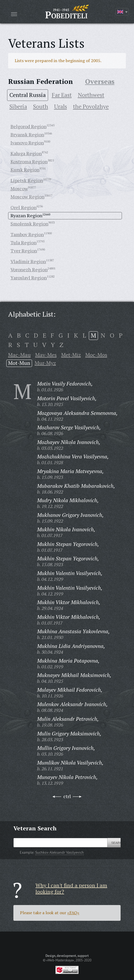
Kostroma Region (29, 161)
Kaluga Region (26, 153)
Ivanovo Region (27, 143)
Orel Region (24, 207)
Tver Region (24, 251)
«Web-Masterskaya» (60, 960)
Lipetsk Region (27, 180)
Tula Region (24, 242)
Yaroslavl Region (29, 278)
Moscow (19, 188)
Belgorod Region (29, 126)
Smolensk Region (29, 224)
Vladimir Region (28, 261)
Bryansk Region (27, 134)
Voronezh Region (29, 269)
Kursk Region (25, 170)
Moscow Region (27, 197)
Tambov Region (27, 234)
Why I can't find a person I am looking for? (71, 888)
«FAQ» (73, 913)
